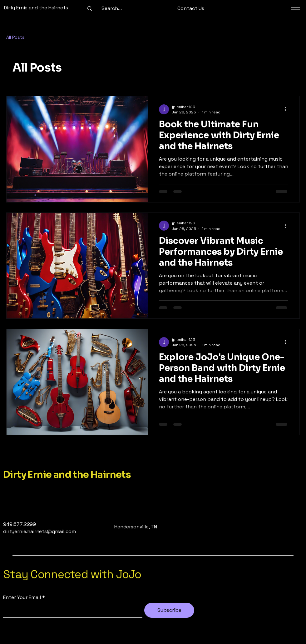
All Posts (15, 37)
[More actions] (287, 109)
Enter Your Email (22, 597)
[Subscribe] (169, 610)
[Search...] (111, 8)
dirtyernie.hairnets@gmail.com (39, 531)
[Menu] (295, 9)
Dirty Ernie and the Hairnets (67, 475)
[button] (191, 9)
